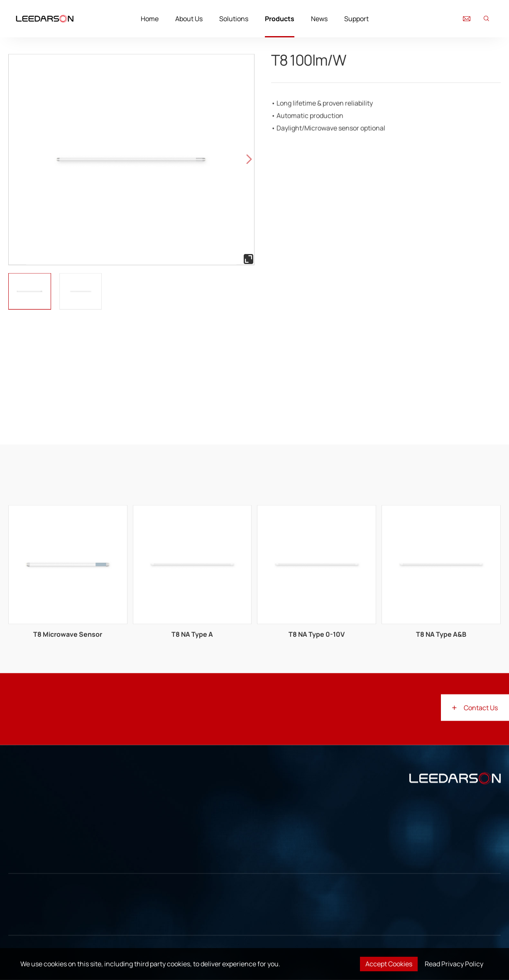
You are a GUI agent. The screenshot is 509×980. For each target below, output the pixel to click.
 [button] (249, 159)
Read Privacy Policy (454, 964)
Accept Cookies (389, 964)
